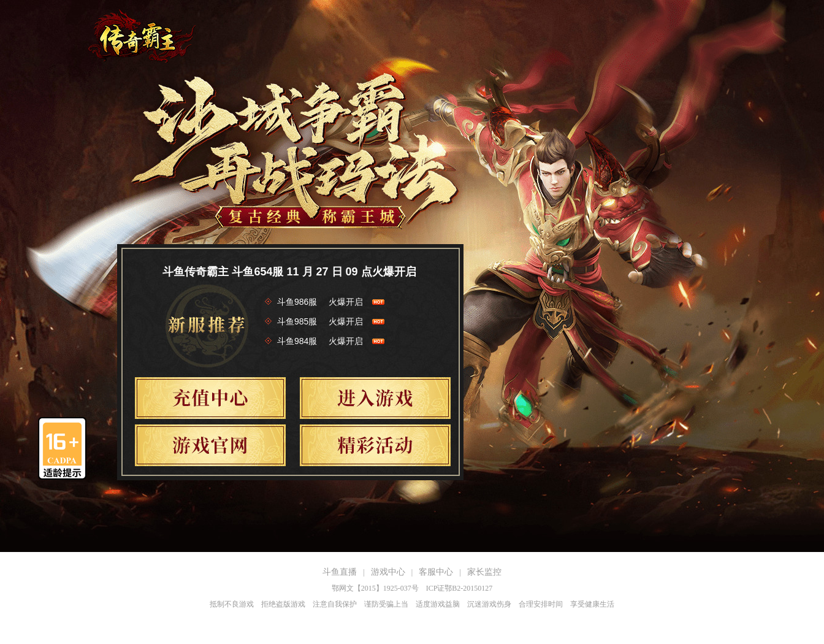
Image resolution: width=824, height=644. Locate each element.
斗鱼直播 (340, 572)
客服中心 (436, 572)
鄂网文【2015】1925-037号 (375, 588)
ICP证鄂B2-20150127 (460, 588)
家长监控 (484, 572)
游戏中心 (388, 572)
